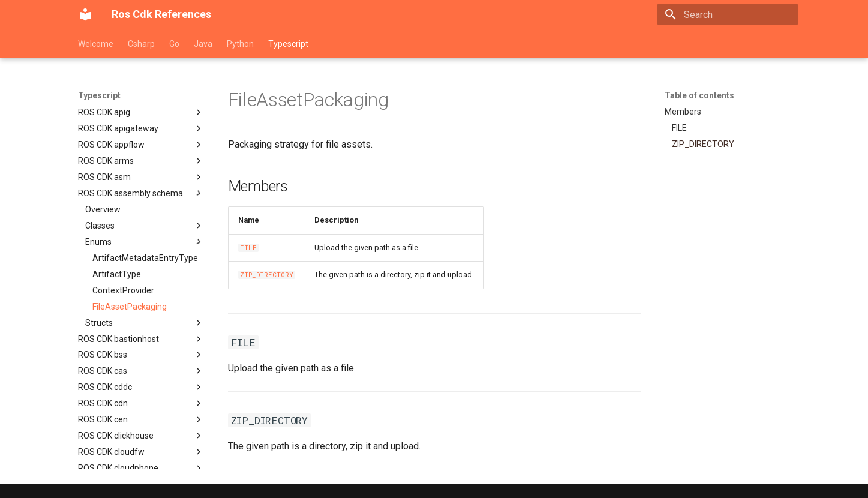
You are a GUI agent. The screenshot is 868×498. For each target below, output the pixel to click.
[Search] (728, 14)
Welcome (96, 44)
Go (174, 44)
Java (203, 44)
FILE (248, 248)
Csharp (141, 44)
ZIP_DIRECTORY (267, 275)
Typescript (288, 44)
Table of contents (699, 95)
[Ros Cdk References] (85, 14)
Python (240, 44)
